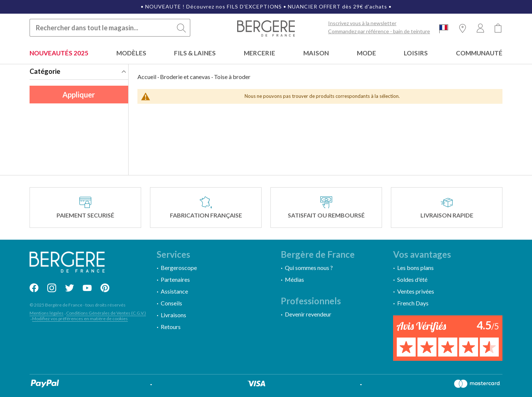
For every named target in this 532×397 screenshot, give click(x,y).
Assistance (174, 291)
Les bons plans (415, 268)
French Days (413, 303)
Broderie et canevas (185, 77)
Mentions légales (47, 313)
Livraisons (173, 315)
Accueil (147, 77)
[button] (444, 28)
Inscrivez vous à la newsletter (362, 23)
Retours (171, 327)
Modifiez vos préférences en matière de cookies (80, 319)
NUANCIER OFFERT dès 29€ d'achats (337, 6)
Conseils (171, 303)
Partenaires (175, 279)
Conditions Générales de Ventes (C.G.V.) (106, 313)
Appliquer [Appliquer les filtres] (79, 95)
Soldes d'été (412, 279)
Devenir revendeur (308, 314)
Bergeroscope (179, 268)
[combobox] (110, 28)
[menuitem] (59, 54)
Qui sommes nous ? (309, 268)
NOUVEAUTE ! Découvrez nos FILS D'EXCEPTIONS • (216, 6)
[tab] (79, 72)
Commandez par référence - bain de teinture (379, 31)
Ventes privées (416, 291)
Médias (294, 279)
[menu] (266, 54)
